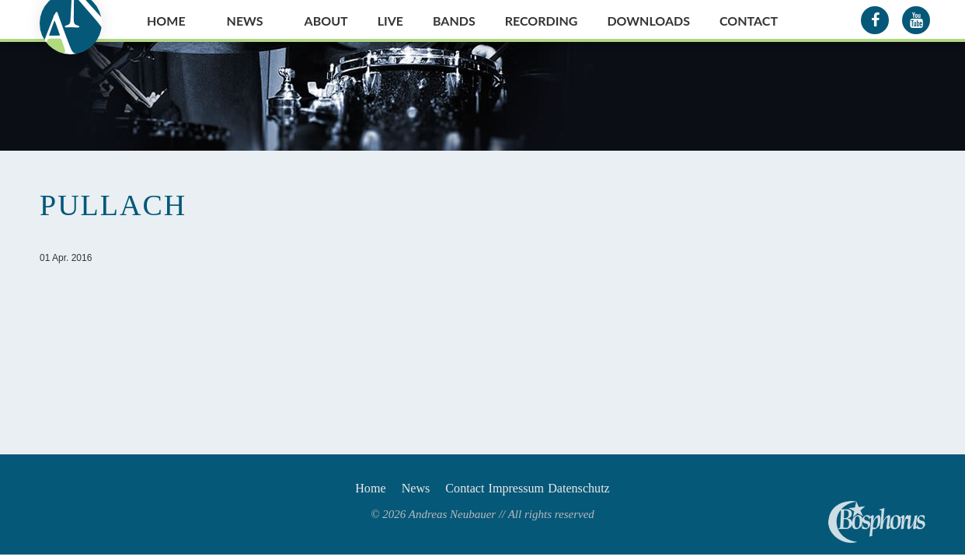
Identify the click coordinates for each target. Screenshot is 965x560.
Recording (542, 21)
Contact (749, 21)
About (326, 21)
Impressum (530, 491)
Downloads (648, 21)
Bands (454, 21)
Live (390, 21)
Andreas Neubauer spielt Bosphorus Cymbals (877, 522)
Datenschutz (611, 491)
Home (166, 21)
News (245, 21)
